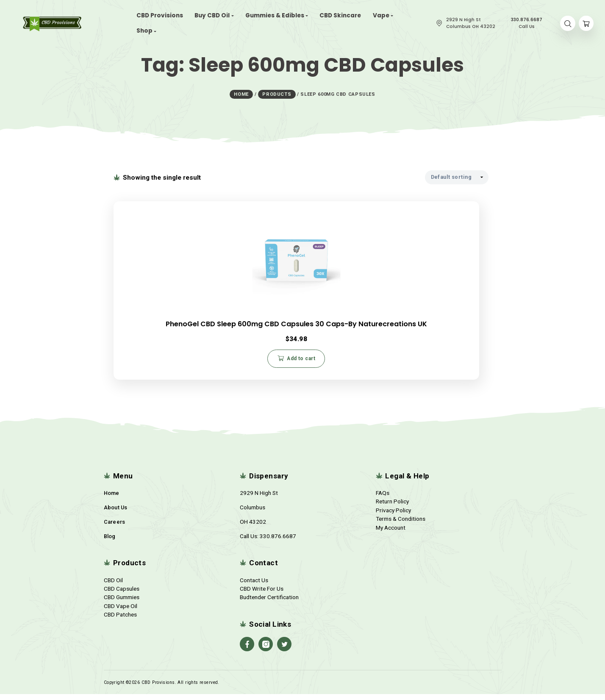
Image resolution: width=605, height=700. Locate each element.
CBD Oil (113, 586)
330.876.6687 (278, 542)
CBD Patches (120, 620)
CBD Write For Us (262, 594)
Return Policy (392, 507)
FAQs (383, 499)
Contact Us (254, 586)
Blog (110, 542)
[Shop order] (457, 175)
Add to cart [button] (176, 359)
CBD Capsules (122, 594)
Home (112, 499)
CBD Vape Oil (121, 612)
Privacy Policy (393, 516)
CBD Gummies (122, 603)
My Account (391, 533)
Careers (115, 528)
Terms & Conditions (401, 525)
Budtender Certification (269, 603)
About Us (116, 513)
